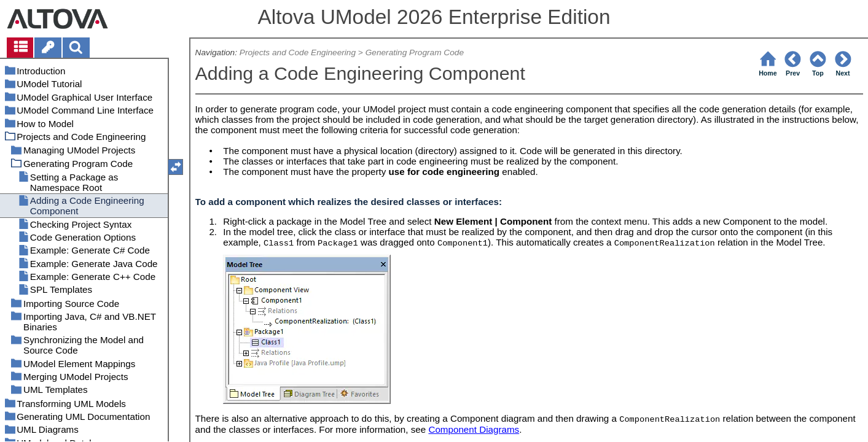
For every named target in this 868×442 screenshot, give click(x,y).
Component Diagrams (474, 429)
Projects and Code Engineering (298, 52)
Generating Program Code (415, 52)
